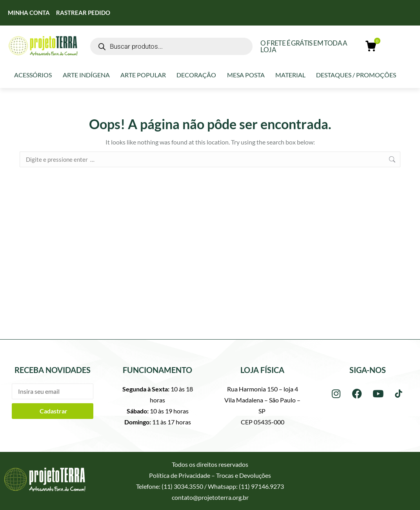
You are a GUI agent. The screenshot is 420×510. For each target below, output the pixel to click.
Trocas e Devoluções (244, 475)
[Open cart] (371, 46)
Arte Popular (143, 75)
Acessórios (33, 75)
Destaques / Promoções (356, 75)
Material (290, 75)
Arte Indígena (86, 75)
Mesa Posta (246, 75)
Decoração (196, 75)
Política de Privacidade (180, 475)
